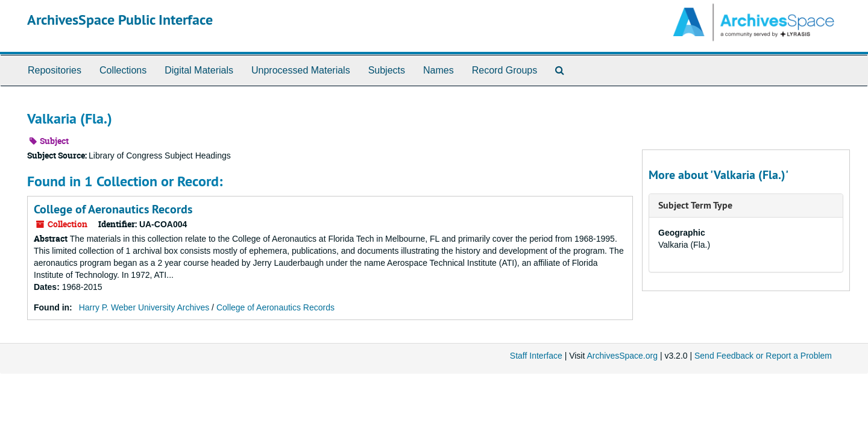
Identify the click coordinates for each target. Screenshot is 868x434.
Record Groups (505, 70)
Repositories (55, 70)
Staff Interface (536, 356)
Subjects (387, 70)
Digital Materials (199, 70)
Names (439, 70)
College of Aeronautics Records (113, 209)
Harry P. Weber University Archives (144, 307)
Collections (123, 70)
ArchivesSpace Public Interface (120, 20)
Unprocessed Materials (301, 70)
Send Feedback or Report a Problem (763, 356)
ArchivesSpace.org (622, 356)
